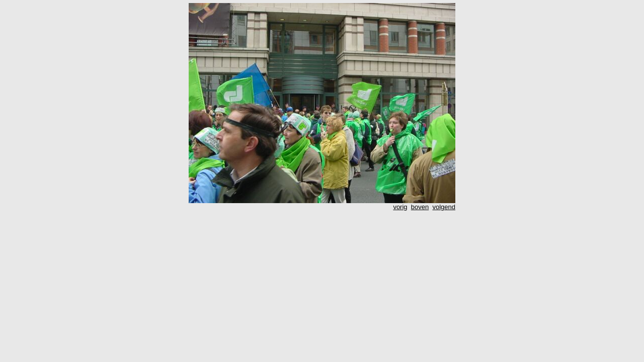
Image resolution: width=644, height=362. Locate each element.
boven (420, 207)
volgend (444, 207)
